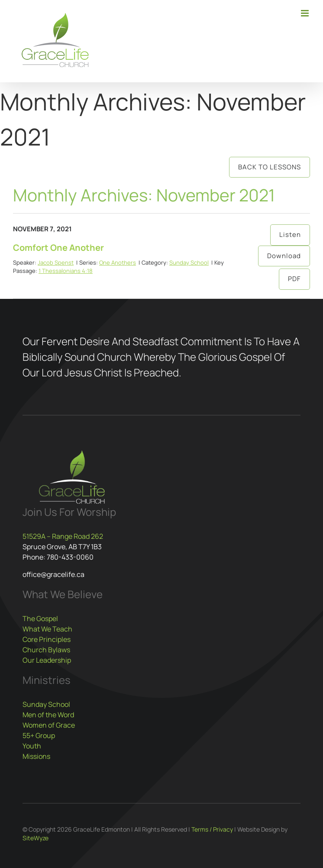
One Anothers (118, 262)
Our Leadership (47, 660)
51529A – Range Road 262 (63, 536)
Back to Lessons (270, 167)
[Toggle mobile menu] (305, 13)
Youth (32, 746)
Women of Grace (49, 725)
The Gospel (40, 619)
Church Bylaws (46, 650)
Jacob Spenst (56, 262)
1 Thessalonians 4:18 (66, 271)
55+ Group (39, 735)
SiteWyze (36, 838)
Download (284, 256)
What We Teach (47, 629)
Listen (290, 235)
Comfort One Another (58, 248)
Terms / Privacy (212, 829)
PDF (294, 279)
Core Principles (47, 639)
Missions (36, 756)
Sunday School (189, 262)
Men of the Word (48, 715)
